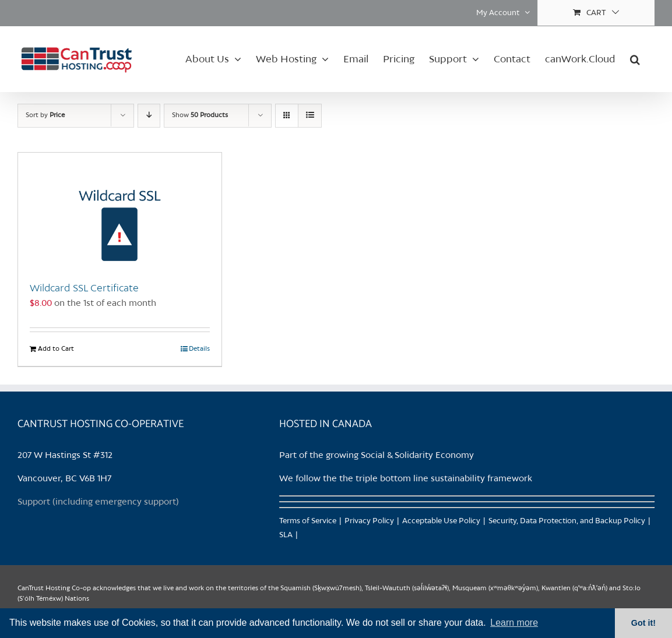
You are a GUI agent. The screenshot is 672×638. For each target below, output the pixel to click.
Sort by (45, 115)
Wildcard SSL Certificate (84, 288)
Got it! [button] (643, 623)
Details (199, 349)
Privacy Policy (369, 521)
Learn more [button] (514, 623)
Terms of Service (308, 521)
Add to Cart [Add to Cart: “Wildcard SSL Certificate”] (56, 349)
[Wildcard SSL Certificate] (120, 211)
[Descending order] (149, 116)
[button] (635, 59)
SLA (286, 535)
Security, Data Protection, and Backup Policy (567, 521)
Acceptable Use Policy (441, 521)
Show (200, 115)
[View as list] (310, 116)
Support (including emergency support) (98, 502)
